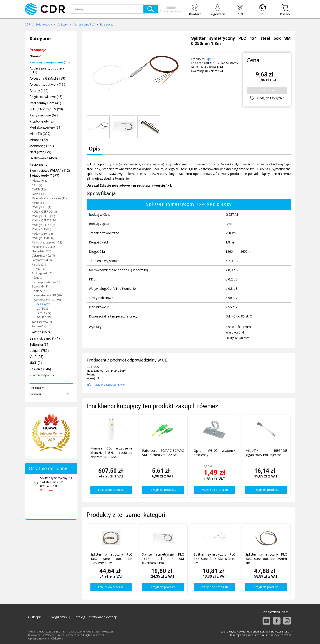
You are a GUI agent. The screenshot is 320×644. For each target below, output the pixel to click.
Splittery (62, 24)
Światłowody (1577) (44, 176)
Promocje (38, 50)
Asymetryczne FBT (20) (48, 295)
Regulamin (59, 617)
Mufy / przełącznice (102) (47, 242)
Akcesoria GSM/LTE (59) (47, 79)
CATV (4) (37, 185)
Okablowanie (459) (43, 158)
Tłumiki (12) (39, 326)
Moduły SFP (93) (41, 229)
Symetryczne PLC (84, 24)
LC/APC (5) (43, 309)
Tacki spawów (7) (42, 322)
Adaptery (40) (40, 181)
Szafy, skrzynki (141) (45, 339)
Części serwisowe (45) (46, 97)
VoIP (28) (36, 357)
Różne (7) (37, 278)
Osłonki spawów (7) (43, 256)
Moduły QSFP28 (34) (44, 220)
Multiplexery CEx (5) (44, 247)
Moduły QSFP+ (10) (43, 216)
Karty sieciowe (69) (44, 115)
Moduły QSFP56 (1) (43, 225)
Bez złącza (107, 24)
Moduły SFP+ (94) (42, 234)
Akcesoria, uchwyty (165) (48, 85)
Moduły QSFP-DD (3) (44, 212)
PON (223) (38, 269)
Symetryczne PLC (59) (47, 300)
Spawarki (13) (40, 286)
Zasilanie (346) (40, 369)
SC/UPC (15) (44, 317)
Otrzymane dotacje (103, 617)
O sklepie (35, 617)
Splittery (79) (40, 291)
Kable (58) (38, 194)
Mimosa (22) (39, 140)
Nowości (36, 56)
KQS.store (57, 638)
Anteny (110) (39, 91)
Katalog (79, 617)
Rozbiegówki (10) (42, 273)
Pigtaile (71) (39, 265)
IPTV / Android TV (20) (46, 109)
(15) (50, 62)
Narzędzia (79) (40, 152)
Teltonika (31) (40, 345)
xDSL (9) (36, 363)
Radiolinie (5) (39, 165)
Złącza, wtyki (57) (43, 375)
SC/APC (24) (44, 313)
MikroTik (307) (40, 134)
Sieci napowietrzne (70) (46, 282)
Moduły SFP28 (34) (43, 238)
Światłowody (44, 24)
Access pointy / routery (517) (47, 70)
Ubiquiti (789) (39, 351)
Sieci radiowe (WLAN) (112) (50, 171)
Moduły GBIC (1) (41, 207)
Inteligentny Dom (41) (45, 103)
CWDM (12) (39, 189)
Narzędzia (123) (41, 251)
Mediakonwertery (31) (46, 128)
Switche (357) (40, 332)
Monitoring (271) (42, 146)
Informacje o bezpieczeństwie (106, 385)
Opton (211, 59)
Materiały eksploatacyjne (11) (49, 198)
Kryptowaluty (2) (42, 122)
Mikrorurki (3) (40, 203)
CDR (28, 24)
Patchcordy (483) (42, 260)
